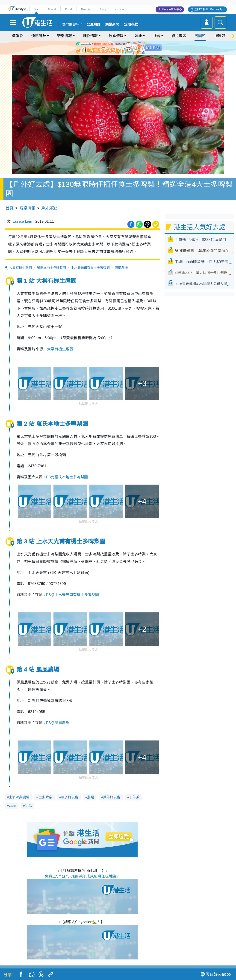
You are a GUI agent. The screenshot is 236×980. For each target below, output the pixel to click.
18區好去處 (223, 36)
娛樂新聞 (112, 24)
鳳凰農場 (121, 268)
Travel (52, 9)
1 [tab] (108, 48)
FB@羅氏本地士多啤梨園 (67, 477)
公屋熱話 (94, 24)
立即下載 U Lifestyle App (209, 9)
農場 (91, 797)
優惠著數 (39, 36)
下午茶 (134, 797)
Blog (103, 9)
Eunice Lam (22, 221)
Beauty (86, 9)
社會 (157, 36)
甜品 (28, 806)
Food (68, 9)
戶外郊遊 (49, 208)
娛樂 (138, 36)
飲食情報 (116, 36)
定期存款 (131, 24)
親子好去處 (70, 797)
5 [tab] (126, 48)
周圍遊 (200, 36)
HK (36, 9)
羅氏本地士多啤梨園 (51, 268)
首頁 (9, 208)
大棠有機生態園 (21, 268)
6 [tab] (131, 48)
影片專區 (179, 36)
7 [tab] (117, 53)
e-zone (119, 9)
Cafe (12, 806)
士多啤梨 (45, 797)
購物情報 (90, 36)
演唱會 (18, 36)
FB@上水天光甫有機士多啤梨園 (72, 595)
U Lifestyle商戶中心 (170, 9)
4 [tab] (121, 48)
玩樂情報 (65, 36)
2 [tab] (112, 48)
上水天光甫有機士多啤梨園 (90, 268)
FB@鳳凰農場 (58, 723)
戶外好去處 (112, 797)
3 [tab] (117, 48)
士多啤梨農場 (19, 797)
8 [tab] (121, 53)
